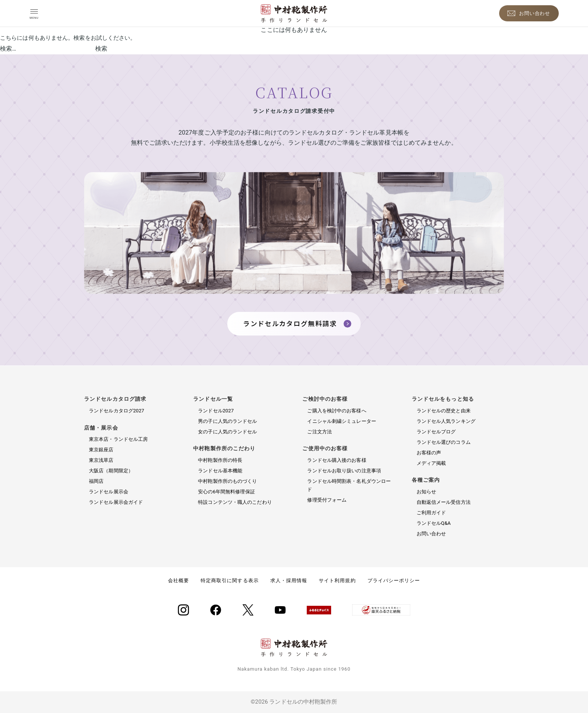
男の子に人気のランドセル (227, 421)
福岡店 (96, 481)
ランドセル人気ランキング (446, 421)
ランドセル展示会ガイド (116, 502)
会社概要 (178, 580)
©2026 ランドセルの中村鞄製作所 (294, 702)
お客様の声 (429, 453)
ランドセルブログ (436, 432)
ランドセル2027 (216, 411)
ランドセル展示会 (109, 492)
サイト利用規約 (337, 580)
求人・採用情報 (289, 580)
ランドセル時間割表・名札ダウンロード (349, 485)
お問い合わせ (431, 534)
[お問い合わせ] (529, 13)
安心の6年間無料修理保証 (226, 492)
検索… (8, 49)
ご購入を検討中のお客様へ (337, 411)
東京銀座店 (101, 450)
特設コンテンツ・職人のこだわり (235, 502)
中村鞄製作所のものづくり (227, 481)
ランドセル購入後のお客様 (337, 460)
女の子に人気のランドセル (227, 432)
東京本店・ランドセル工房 (118, 439)
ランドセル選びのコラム (444, 442)
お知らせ (426, 492)
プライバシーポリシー (394, 580)
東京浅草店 (101, 460)
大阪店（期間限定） (111, 471)
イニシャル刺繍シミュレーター (341, 421)
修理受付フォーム (327, 500)
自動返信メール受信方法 (444, 502)
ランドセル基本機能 (220, 471)
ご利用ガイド (431, 513)
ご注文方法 (319, 432)
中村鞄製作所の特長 (220, 460)
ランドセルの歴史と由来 (444, 411)
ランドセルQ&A (434, 523)
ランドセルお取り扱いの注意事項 (344, 471)
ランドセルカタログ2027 (117, 411)
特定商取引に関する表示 (229, 580)
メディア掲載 (431, 463)
